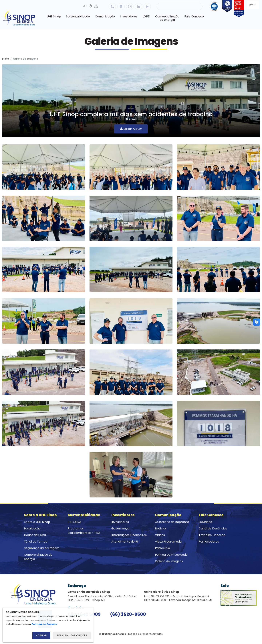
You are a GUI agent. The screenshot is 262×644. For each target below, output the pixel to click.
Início (6, 59)
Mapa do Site (96, 6)
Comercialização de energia (38, 557)
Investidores (120, 522)
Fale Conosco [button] (194, 16)
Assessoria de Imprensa (172, 522)
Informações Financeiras (129, 535)
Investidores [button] (129, 16)
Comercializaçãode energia (167, 18)
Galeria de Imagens (169, 561)
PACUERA (74, 522)
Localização (121, 7)
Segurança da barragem (42, 548)
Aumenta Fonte (85, 6)
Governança (120, 528)
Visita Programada (168, 542)
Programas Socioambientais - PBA (84, 531)
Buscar (197, 6)
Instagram (130, 7)
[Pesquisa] (180, 6)
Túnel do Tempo (36, 542)
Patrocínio (162, 548)
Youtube (147, 7)
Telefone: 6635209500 (112, 7)
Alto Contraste (91, 6)
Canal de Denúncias (213, 528)
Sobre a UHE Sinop (37, 522)
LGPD (146, 16)
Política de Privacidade (171, 555)
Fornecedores (209, 542)
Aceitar (41, 635)
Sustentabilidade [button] (78, 16)
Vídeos (160, 535)
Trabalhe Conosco (212, 535)
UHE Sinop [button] (54, 16)
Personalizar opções (72, 635)
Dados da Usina (35, 535)
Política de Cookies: (44, 624)
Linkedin (138, 7)
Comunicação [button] (105, 16)
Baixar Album (131, 129)
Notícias (161, 528)
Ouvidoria (205, 522)
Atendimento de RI (125, 542)
